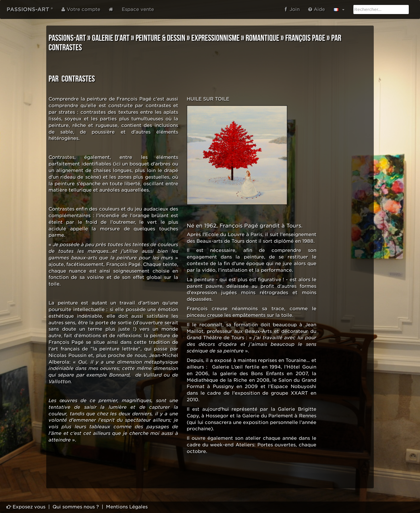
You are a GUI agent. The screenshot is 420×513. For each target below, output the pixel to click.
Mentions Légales (127, 507)
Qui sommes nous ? (76, 507)
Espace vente (138, 9)
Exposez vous (26, 507)
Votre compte (81, 9)
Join (292, 9)
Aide (317, 9)
